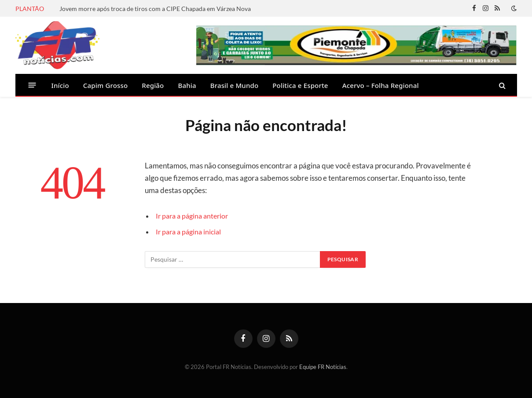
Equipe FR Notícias (323, 367)
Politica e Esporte (300, 85)
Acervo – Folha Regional (381, 85)
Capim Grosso (105, 85)
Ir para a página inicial (191, 232)
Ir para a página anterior (194, 216)
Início (60, 85)
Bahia (187, 85)
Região (153, 85)
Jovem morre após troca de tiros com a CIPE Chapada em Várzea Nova (155, 9)
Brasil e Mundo (235, 85)
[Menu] (32, 85)
